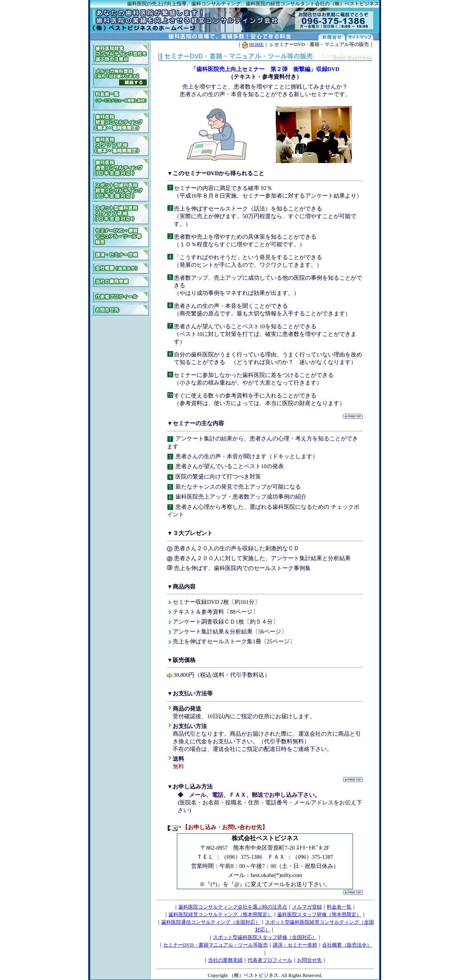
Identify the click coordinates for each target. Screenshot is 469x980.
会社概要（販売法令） (347, 945)
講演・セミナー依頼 (295, 945)
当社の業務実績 (225, 960)
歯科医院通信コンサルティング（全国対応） (211, 922)
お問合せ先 (309, 960)
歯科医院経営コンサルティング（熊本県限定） (220, 914)
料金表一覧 (339, 907)
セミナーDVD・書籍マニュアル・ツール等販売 (215, 945)
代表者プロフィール (270, 960)
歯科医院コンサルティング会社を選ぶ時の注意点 (233, 907)
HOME (256, 44)
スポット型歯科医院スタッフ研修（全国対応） (265, 937)
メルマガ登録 (307, 907)
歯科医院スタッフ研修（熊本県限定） (319, 914)
